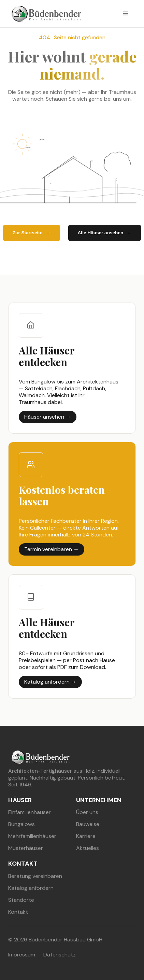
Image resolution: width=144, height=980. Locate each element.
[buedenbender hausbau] (45, 14)
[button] (126, 14)
